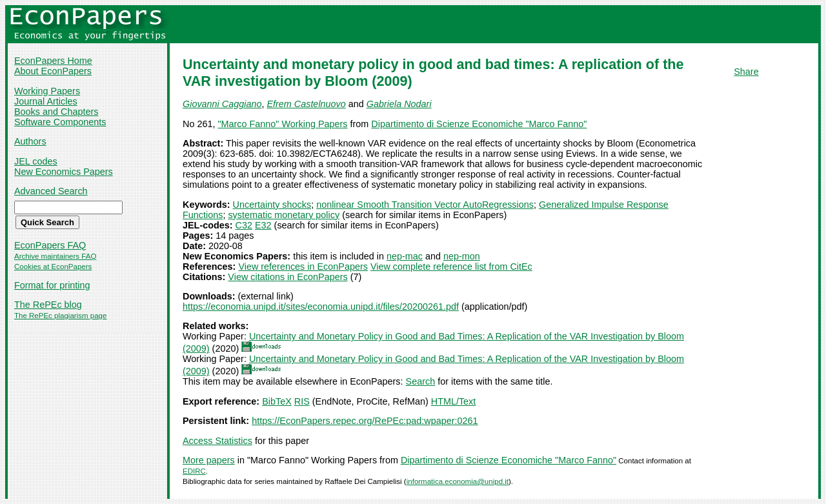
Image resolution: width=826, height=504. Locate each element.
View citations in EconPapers (287, 277)
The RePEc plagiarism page (60, 316)
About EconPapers (53, 71)
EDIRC (194, 471)
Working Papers (47, 91)
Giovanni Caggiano (222, 104)
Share (746, 72)
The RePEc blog (48, 305)
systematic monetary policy (284, 215)
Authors (30, 141)
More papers (209, 460)
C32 (244, 225)
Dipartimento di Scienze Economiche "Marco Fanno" (479, 124)
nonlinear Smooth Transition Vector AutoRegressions (425, 205)
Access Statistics (217, 441)
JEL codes (36, 161)
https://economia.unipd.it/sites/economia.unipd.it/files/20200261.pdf (321, 307)
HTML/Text (454, 401)
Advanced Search (51, 191)
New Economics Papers (64, 172)
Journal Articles (46, 101)
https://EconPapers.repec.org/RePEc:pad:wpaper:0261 (365, 421)
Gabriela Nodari (399, 104)
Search (421, 381)
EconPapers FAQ (50, 245)
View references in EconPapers (303, 267)
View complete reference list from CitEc (451, 267)
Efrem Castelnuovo (306, 104)
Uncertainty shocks (272, 205)
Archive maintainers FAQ (55, 256)
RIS (302, 401)
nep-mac (405, 256)
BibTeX (277, 401)
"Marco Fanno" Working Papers (282, 124)
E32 (263, 225)
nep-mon (462, 256)
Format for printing (52, 285)
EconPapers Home (53, 61)
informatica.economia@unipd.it (458, 481)
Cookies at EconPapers (53, 267)
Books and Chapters (56, 112)
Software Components (60, 122)
